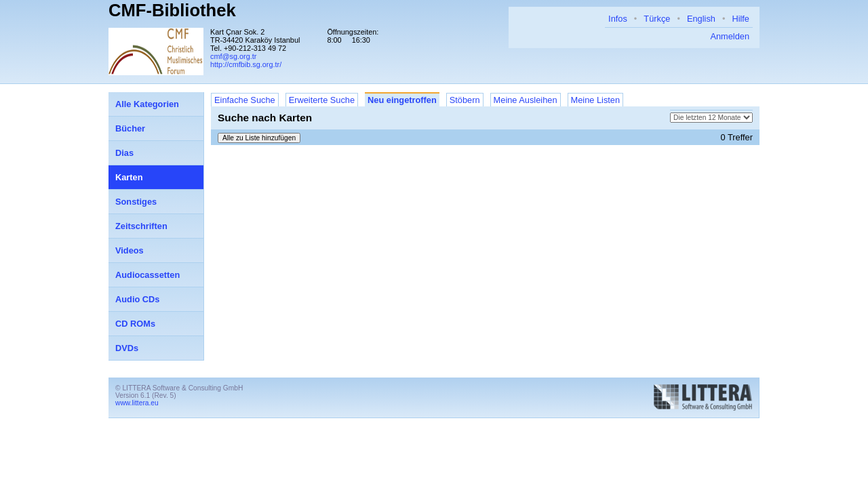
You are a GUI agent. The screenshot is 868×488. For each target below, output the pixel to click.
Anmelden (730, 36)
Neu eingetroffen (402, 100)
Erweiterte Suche (322, 100)
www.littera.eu (137, 403)
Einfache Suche (245, 100)
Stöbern (465, 100)
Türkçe (657, 19)
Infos (618, 19)
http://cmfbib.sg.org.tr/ (246, 64)
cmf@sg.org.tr (233, 56)
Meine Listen (596, 100)
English (701, 19)
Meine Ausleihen (526, 100)
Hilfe (741, 19)
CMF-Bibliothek (172, 10)
